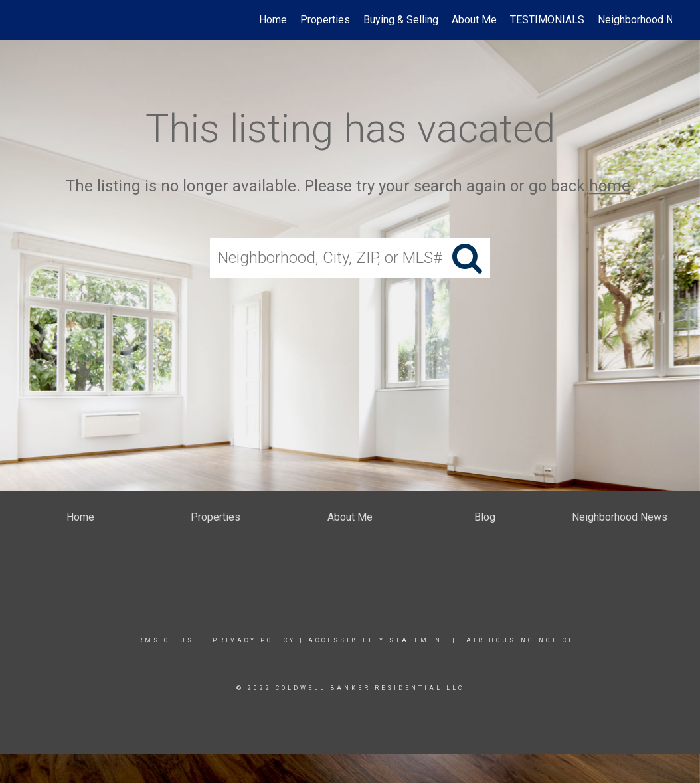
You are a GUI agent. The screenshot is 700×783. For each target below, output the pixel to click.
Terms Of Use (163, 640)
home (610, 186)
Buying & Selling (401, 20)
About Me (474, 20)
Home (273, 20)
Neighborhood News (646, 20)
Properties (325, 20)
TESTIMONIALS (547, 20)
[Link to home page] (35, 20)
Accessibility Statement (378, 640)
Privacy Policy (254, 640)
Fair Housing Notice (518, 640)
